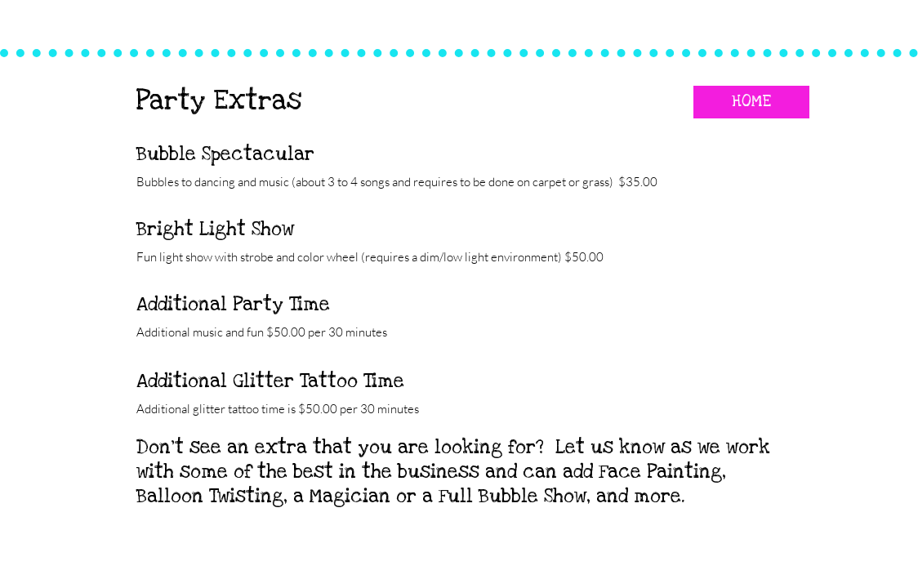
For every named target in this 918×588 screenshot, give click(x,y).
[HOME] (751, 102)
